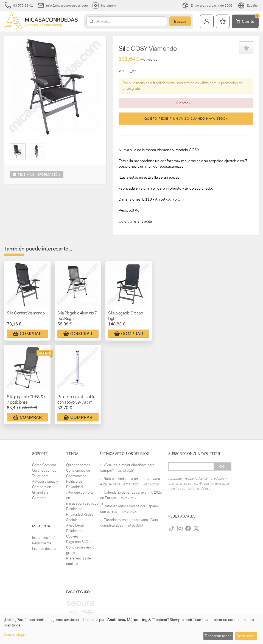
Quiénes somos (44, 470)
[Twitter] (196, 528)
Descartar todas (218, 636)
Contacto (39, 498)
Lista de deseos (44, 549)
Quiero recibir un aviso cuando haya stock (186, 119)
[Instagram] (180, 528)
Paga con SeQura (80, 542)
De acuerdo (246, 636)
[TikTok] (172, 528)
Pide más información (37, 175)
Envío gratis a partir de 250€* (208, 5)
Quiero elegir (15, 634)
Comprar (27, 334)
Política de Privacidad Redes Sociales (80, 514)
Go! (223, 466)
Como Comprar (44, 465)
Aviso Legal (75, 525)
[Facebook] (188, 528)
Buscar (180, 21)
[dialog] (131, 629)
